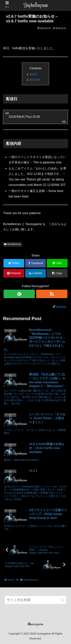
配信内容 (35, 80)
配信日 (34, 74)
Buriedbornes (12, 244)
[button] (62, 600)
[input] (35, 600)
